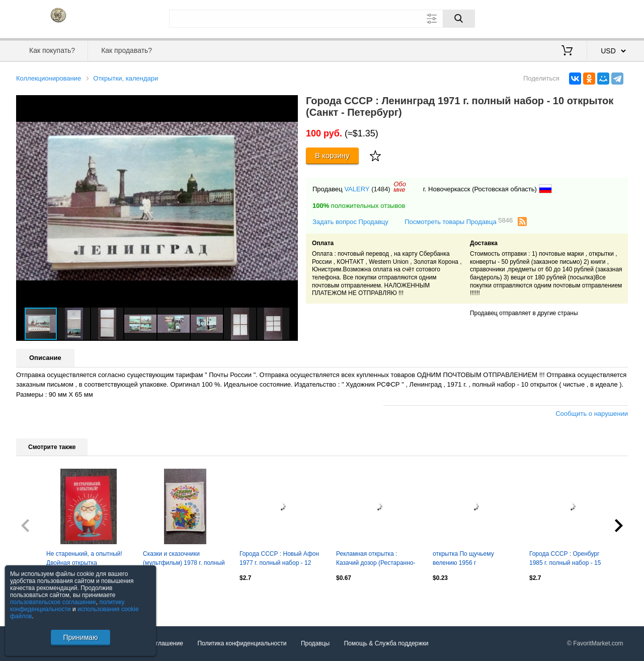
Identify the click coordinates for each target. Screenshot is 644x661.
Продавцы (315, 643)
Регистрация (607, 18)
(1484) (381, 189)
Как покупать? (52, 50)
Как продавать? (127, 50)
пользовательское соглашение (53, 602)
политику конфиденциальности (67, 606)
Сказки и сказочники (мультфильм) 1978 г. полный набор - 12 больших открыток (184, 559)
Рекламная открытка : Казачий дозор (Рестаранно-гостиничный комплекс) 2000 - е (378, 559)
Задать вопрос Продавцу (350, 222)
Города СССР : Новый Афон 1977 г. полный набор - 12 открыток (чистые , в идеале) (280, 559)
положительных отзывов (359, 206)
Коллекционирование (49, 78)
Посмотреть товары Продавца (459, 221)
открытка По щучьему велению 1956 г (463, 558)
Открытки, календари (126, 78)
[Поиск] (459, 19)
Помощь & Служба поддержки (386, 643)
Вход (569, 18)
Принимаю (80, 637)
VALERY (357, 189)
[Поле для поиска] (322, 19)
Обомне (400, 187)
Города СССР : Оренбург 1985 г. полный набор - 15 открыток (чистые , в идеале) (570, 559)
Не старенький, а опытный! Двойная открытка (84, 558)
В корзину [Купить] (332, 155)
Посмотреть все (38, 600)
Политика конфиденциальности (242, 643)
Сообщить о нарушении (592, 414)
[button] (289, 104)
